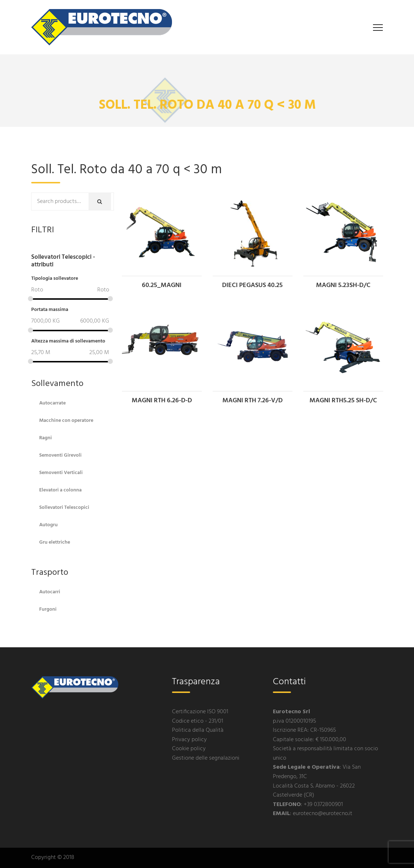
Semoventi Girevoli (60, 455)
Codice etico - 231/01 (198, 721)
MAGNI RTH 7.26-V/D (253, 401)
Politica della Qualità (198, 730)
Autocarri (50, 592)
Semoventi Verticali (61, 473)
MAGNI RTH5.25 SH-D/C (343, 401)
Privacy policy (189, 740)
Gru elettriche (55, 542)
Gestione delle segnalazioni (206, 758)
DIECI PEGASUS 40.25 (252, 285)
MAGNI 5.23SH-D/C (343, 285)
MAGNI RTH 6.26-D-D (162, 401)
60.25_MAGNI (162, 285)
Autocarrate (52, 403)
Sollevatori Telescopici (64, 508)
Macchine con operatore (66, 421)
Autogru (48, 525)
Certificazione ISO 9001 (200, 712)
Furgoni (48, 609)
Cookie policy (189, 749)
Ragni (46, 438)
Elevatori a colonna (60, 490)
